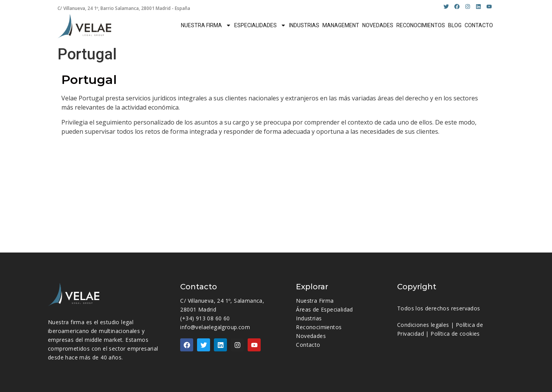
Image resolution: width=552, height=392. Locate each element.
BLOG (455, 25)
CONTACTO (479, 25)
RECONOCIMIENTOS (421, 25)
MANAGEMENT (341, 25)
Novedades (311, 336)
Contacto (308, 345)
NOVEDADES (378, 25)
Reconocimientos (319, 327)
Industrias (309, 318)
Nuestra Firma (315, 301)
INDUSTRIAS (304, 25)
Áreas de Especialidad (324, 309)
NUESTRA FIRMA (206, 25)
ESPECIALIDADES (260, 25)
